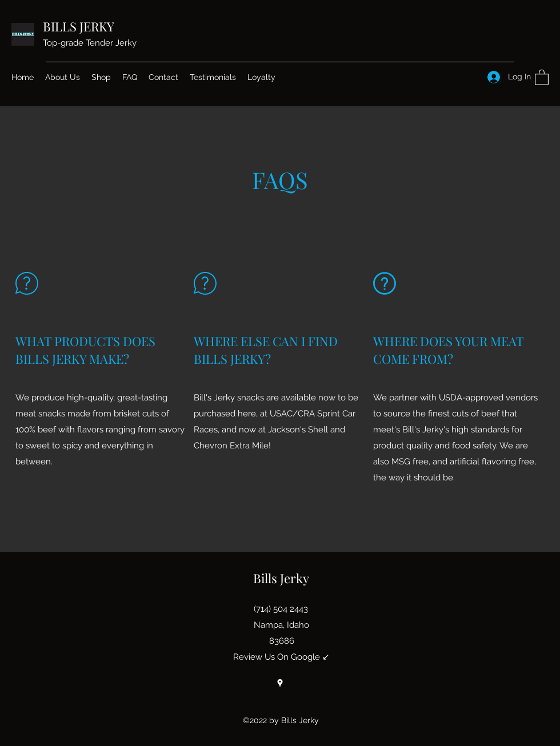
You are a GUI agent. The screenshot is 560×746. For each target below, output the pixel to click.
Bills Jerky (281, 578)
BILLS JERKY (79, 26)
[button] (542, 77)
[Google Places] (280, 683)
